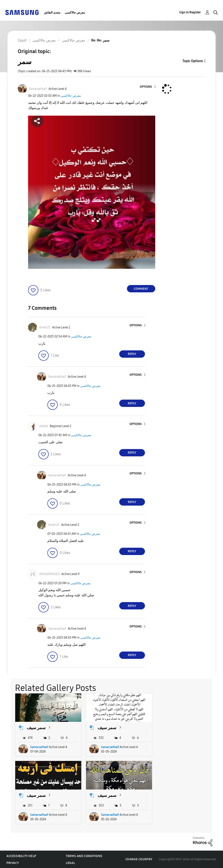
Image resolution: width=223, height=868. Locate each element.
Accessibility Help (21, 856)
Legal (70, 863)
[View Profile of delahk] (44, 426)
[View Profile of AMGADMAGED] (49, 574)
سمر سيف (36, 728)
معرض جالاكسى (75, 13)
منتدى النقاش (52, 13)
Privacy (13, 863)
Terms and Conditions (84, 856)
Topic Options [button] (193, 61)
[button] (148, 87)
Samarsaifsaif (39, 747)
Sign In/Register (190, 12)
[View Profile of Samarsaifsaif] (38, 89)
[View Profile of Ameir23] (45, 327)
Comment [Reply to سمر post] (141, 289)
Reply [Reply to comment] (132, 354)
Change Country (139, 859)
